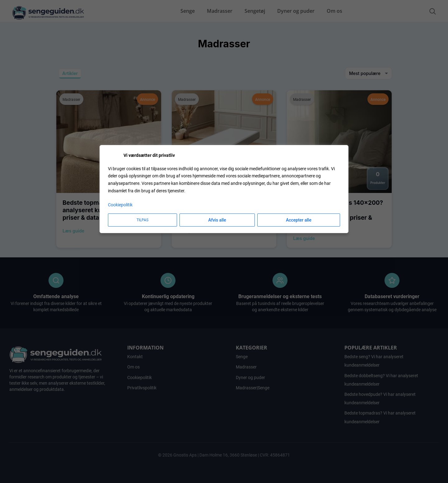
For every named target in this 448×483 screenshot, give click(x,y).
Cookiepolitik (120, 205)
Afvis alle (217, 220)
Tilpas (142, 220)
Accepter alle (299, 220)
